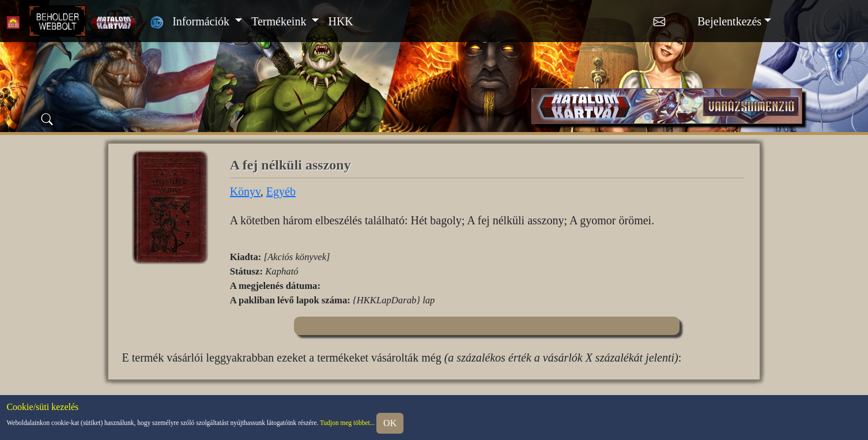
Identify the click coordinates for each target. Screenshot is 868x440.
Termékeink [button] (280, 21)
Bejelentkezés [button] (729, 21)
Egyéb (281, 191)
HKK (340, 21)
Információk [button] (202, 21)
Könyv (245, 191)
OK (390, 423)
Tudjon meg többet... (347, 422)
